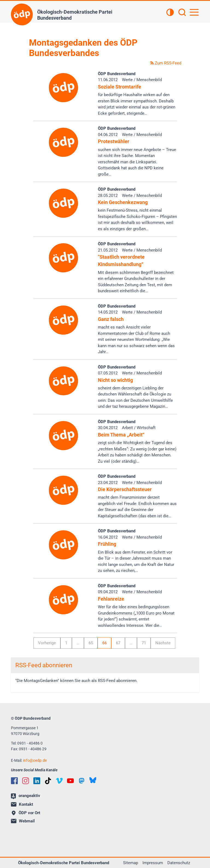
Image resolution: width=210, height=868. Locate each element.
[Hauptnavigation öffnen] (194, 12)
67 (118, 643)
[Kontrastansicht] (170, 13)
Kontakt (22, 804)
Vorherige (47, 643)
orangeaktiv (26, 796)
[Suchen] (182, 13)
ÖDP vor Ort (26, 813)
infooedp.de (35, 760)
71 (144, 643)
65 (91, 643)
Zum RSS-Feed (166, 63)
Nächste (163, 643)
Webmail (23, 821)
